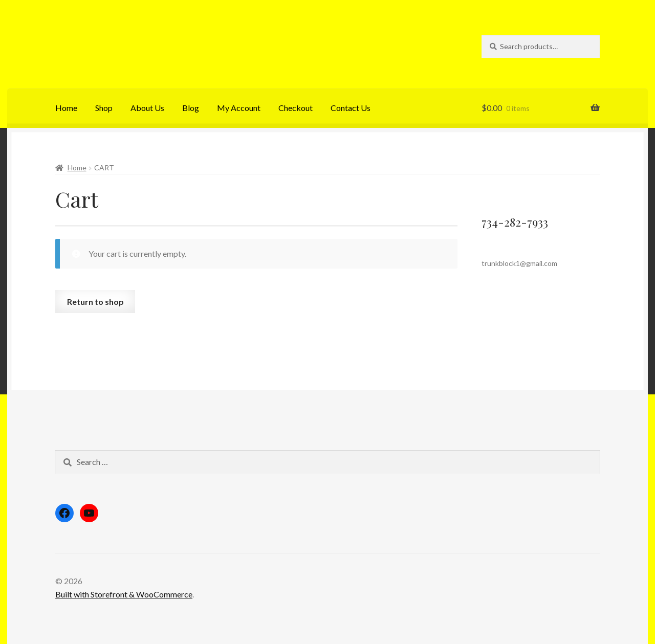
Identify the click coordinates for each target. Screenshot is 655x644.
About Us (147, 108)
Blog (191, 108)
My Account (239, 108)
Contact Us (351, 108)
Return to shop (95, 302)
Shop (104, 108)
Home (66, 108)
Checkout (296, 108)
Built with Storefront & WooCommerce (124, 594)
